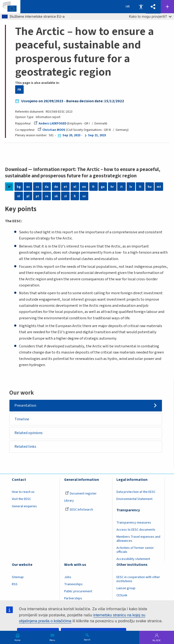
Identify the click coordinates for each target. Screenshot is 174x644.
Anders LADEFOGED (50, 123)
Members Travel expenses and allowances (138, 539)
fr (93, 187)
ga (103, 187)
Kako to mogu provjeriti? (150, 16)
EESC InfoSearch (79, 510)
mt (159, 187)
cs (37, 187)
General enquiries (24, 506)
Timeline (22, 419)
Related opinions (29, 433)
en (84, 187)
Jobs (68, 577)
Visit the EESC (21, 499)
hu (150, 187)
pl (28, 196)
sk (56, 196)
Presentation (25, 405)
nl (19, 196)
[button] (153, 7)
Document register (81, 494)
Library (69, 501)
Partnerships (73, 598)
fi (75, 196)
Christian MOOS (51, 130)
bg (19, 187)
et (65, 187)
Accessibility (141, 7)
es (28, 187)
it (121, 187)
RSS (15, 584)
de (56, 187)
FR (19, 90)
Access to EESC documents (136, 530)
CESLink (122, 595)
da (47, 187)
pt (37, 196)
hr (112, 187)
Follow (167, 7)
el (75, 187)
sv (84, 196)
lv (131, 187)
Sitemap (18, 577)
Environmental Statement (134, 499)
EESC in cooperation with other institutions (138, 579)
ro (47, 196)
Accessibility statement (133, 559)
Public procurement (78, 591)
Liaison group (126, 588)
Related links (25, 447)
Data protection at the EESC (136, 492)
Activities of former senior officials (135, 550)
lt (140, 187)
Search (87, 640)
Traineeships (73, 584)
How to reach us (23, 492)
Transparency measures (134, 523)
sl (65, 196)
